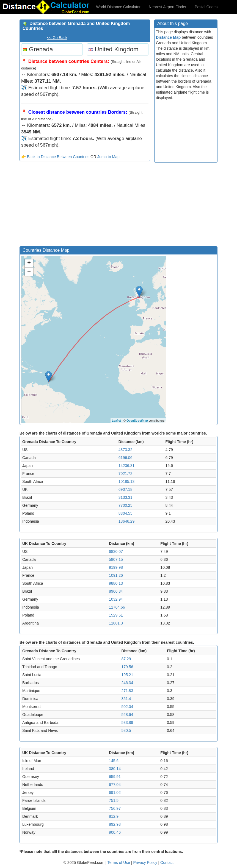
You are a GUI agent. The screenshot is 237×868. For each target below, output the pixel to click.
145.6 (114, 761)
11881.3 (116, 623)
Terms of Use (119, 863)
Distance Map (168, 37)
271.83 (127, 691)
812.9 (114, 816)
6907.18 (126, 489)
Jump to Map (108, 157)
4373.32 (126, 450)
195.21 (127, 675)
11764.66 (117, 607)
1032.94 (116, 599)
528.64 (127, 715)
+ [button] (29, 264)
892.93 (115, 824)
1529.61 (116, 615)
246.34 (127, 683)
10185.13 (126, 481)
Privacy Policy (146, 863)
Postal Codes (206, 7)
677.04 (115, 785)
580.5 (126, 730)
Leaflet (116, 421)
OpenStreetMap (137, 421)
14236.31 (126, 466)
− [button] (29, 272)
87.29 (126, 659)
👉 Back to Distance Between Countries (55, 157)
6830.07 (116, 551)
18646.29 (126, 521)
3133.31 (126, 497)
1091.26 (116, 575)
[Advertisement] (85, 205)
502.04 (127, 707)
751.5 (114, 800)
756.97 (115, 808)
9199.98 (116, 567)
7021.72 (126, 474)
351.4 (126, 699)
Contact (167, 863)
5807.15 (116, 559)
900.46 (115, 832)
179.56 (127, 667)
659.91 (115, 777)
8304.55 (126, 513)
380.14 (115, 769)
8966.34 (116, 591)
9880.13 (116, 583)
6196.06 (126, 458)
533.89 (127, 723)
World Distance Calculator (118, 7)
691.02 (115, 793)
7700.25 (126, 505)
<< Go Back (57, 38)
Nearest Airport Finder (168, 7)
